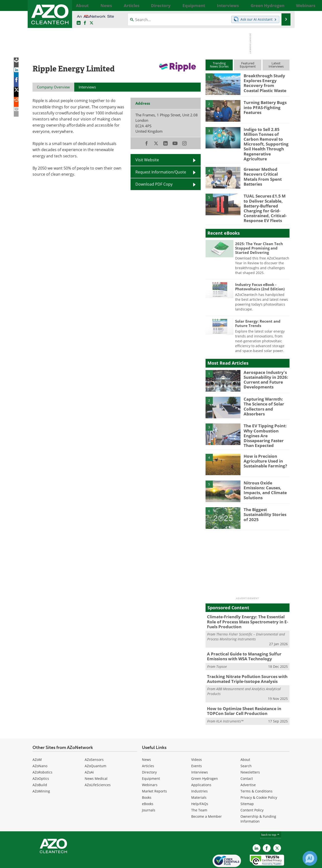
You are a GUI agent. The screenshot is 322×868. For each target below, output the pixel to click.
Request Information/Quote (161, 172)
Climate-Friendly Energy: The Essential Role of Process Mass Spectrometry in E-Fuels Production (247, 606)
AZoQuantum (95, 746)
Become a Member (206, 797)
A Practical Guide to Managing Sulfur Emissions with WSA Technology (241, 640)
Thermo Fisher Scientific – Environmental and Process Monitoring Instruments (246, 620)
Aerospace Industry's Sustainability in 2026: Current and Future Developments (264, 367)
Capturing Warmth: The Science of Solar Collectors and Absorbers (267, 392)
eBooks (148, 784)
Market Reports (154, 772)
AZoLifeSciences (98, 765)
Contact (247, 759)
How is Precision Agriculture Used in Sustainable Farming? (263, 446)
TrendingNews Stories (219, 65)
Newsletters (250, 753)
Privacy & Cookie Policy (259, 778)
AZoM (37, 740)
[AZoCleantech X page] (277, 829)
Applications (201, 765)
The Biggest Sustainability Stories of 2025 (266, 499)
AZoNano (40, 746)
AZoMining (41, 772)
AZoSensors (94, 740)
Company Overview (53, 87)
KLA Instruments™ (230, 702)
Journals (149, 791)
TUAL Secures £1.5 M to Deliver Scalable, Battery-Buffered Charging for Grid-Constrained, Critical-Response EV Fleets (265, 199)
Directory (149, 753)
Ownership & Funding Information (258, 799)
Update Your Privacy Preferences (69, 862)
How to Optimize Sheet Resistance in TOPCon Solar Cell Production (241, 692)
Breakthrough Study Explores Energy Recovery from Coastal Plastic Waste (264, 82)
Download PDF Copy (154, 184)
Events (197, 746)
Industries (199, 772)
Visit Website (147, 160)
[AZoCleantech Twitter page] (91, 23)
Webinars (150, 765)
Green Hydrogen (205, 759)
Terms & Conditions (256, 772)
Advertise (248, 765)
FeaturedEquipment (248, 65)
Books (147, 778)
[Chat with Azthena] (310, 858)
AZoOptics (41, 759)
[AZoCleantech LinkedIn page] (79, 23)
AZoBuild (40, 765)
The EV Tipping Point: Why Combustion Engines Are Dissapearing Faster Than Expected (266, 421)
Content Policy (252, 791)
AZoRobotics (42, 753)
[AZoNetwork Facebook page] (85, 23)
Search (246, 746)
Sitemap (247, 784)
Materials (199, 778)
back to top (271, 815)
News (146, 740)
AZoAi (89, 753)
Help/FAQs (200, 784)
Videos (197, 740)
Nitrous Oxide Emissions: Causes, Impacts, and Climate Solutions (266, 472)
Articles (148, 746)
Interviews (200, 753)
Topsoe (222, 649)
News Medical (96, 759)
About (245, 740)
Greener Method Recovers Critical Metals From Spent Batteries (266, 165)
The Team (199, 791)
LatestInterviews (276, 65)
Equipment (151, 759)
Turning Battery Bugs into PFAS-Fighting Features (263, 107)
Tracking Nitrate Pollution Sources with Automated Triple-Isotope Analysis (243, 661)
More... (284, 5)
